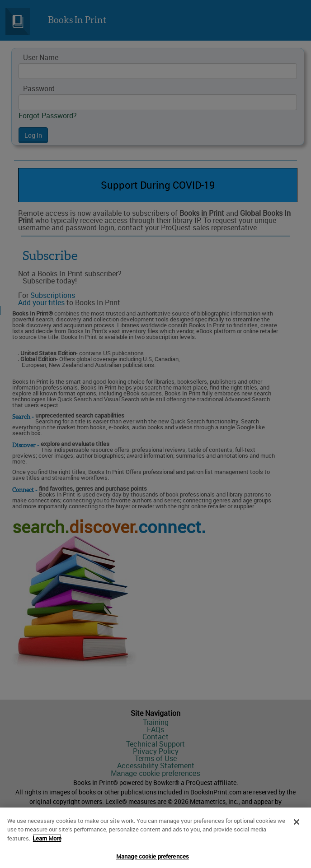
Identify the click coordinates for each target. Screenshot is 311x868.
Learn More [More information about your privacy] (47, 841)
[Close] (297, 825)
